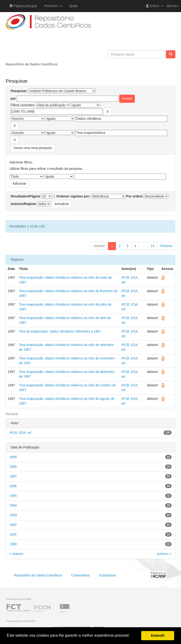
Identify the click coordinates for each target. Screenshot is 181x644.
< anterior (16, 554)
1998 (13, 467)
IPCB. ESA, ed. (21, 433)
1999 (13, 457)
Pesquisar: (19, 91)
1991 (13, 534)
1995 (13, 496)
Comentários (80, 575)
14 (152, 246)
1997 (13, 476)
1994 (13, 505)
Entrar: (154, 6)
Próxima (166, 246)
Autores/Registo (23, 204)
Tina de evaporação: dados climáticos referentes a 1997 (60, 331)
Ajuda (73, 6)
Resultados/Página (25, 196)
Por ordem (134, 196)
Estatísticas (107, 575)
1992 (13, 525)
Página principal (23, 6)
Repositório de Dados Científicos (32, 64)
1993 (13, 515)
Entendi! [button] (158, 635)
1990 (13, 544)
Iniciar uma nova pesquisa (33, 148)
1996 (13, 486)
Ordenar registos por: (73, 196)
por (13, 98)
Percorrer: (53, 6)
